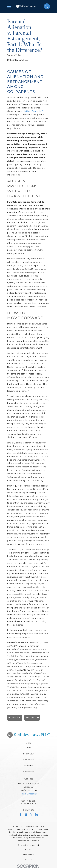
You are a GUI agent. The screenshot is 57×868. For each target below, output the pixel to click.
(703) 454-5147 (28, 804)
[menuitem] (28, 850)
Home (29, 748)
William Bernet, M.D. (34, 111)
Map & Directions (28, 794)
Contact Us (28, 772)
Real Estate (29, 760)
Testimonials (28, 766)
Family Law (28, 754)
